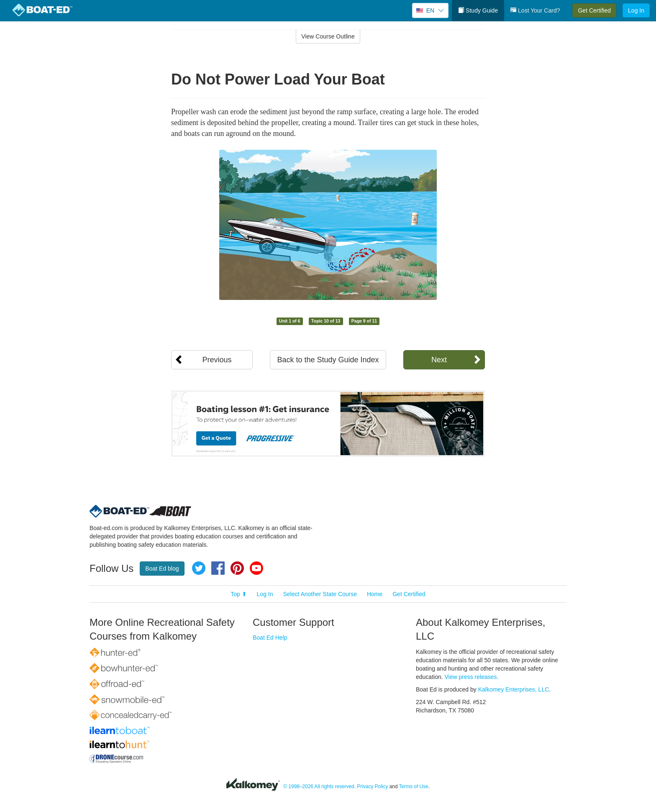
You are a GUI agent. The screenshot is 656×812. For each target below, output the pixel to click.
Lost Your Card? (535, 10)
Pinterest (237, 568)
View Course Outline (328, 36)
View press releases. (472, 677)
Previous (217, 360)
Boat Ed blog (162, 569)
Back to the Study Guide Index (328, 360)
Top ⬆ (238, 594)
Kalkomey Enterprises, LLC (514, 689)
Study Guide (478, 10)
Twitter (199, 568)
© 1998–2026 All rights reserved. (319, 786)
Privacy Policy (372, 786)
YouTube (256, 568)
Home (375, 594)
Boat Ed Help (270, 638)
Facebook (218, 568)
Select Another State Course (320, 594)
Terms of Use (414, 786)
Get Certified (594, 10)
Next (439, 360)
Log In (636, 10)
